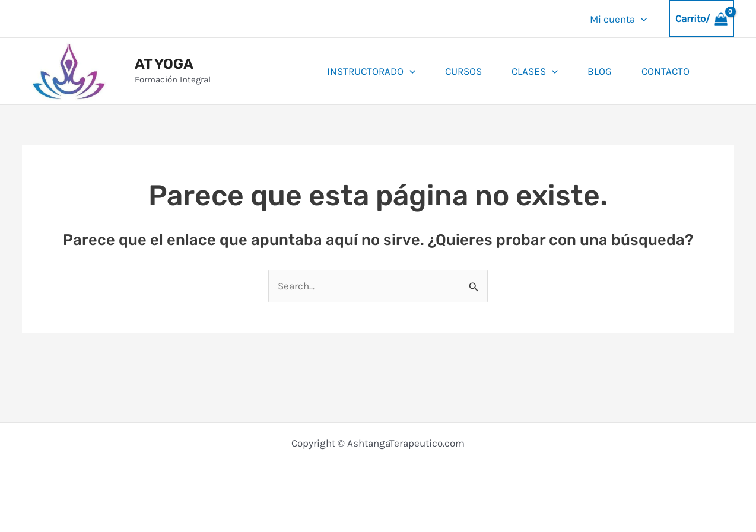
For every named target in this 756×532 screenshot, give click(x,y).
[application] (641, 19)
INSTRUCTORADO (371, 71)
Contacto (666, 71)
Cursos (463, 71)
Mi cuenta (618, 19)
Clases (535, 71)
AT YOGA (164, 64)
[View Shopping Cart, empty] (701, 19)
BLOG (600, 71)
